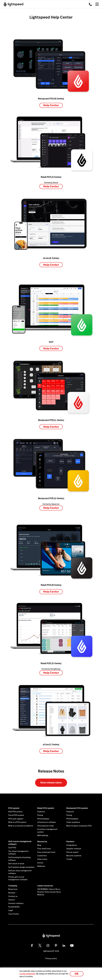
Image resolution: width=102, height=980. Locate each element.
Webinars (41, 866)
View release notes (51, 783)
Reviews (12, 893)
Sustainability (14, 907)
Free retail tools (44, 849)
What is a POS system (17, 822)
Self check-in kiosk (16, 864)
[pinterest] (56, 945)
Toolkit (69, 859)
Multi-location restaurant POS (79, 826)
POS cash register (16, 819)
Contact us (13, 896)
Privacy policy (51, 959)
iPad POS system (15, 812)
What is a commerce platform (21, 826)
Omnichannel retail (45, 826)
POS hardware (43, 819)
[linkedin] (64, 945)
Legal (11, 910)
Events (40, 863)
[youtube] (72, 945)
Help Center (51, 105)
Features (41, 812)
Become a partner (74, 856)
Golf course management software (20, 843)
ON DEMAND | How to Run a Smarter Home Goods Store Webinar (49, 892)
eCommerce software (47, 822)
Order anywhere (73, 822)
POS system (14, 808)
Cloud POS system (16, 815)
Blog (39, 845)
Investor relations (16, 903)
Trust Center (14, 914)
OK (77, 974)
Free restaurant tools (46, 852)
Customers (42, 856)
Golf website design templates (21, 867)
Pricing (40, 815)
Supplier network (74, 849)
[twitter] (40, 945)
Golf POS (12, 848)
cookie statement (27, 974)
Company (13, 886)
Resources (42, 842)
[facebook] (32, 945)
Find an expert (72, 852)
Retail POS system (46, 808)
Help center (42, 859)
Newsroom (13, 889)
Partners (70, 842)
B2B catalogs (43, 835)
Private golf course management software (18, 878)
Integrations (72, 845)
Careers (12, 900)
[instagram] (48, 945)
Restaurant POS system (77, 808)
